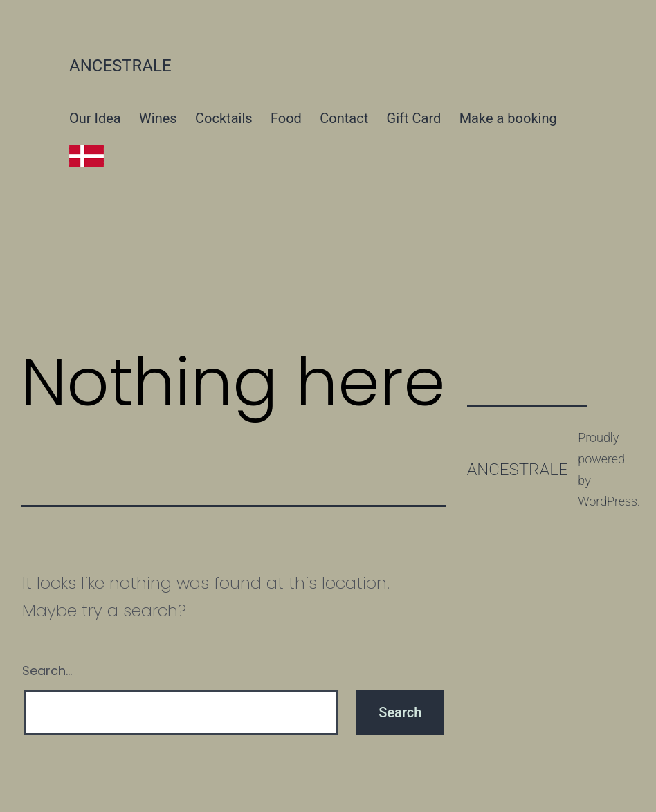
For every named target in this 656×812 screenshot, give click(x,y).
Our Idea (95, 118)
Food (286, 118)
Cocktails (224, 118)
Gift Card (414, 118)
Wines (158, 118)
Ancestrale (120, 66)
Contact (344, 118)
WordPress (608, 501)
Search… (47, 671)
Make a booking (508, 118)
